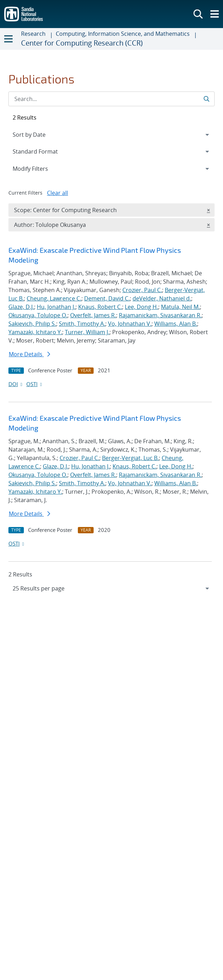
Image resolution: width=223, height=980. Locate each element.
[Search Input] (111, 99)
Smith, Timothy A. (82, 324)
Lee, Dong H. (141, 307)
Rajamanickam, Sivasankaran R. (160, 315)
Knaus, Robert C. (100, 307)
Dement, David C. (107, 298)
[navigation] (111, 588)
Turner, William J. (87, 332)
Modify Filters (40, 168)
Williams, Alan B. (176, 324)
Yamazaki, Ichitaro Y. (35, 332)
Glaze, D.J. (21, 307)
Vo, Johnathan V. (130, 324)
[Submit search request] (207, 99)
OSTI (35, 384)
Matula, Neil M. (180, 307)
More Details (29, 354)
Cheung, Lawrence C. (54, 298)
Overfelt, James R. (93, 315)
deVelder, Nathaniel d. (162, 298)
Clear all (58, 193)
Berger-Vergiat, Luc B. (130, 458)
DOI (16, 384)
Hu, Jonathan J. (56, 307)
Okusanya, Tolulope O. (38, 315)
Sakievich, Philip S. (32, 324)
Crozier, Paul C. (142, 290)
